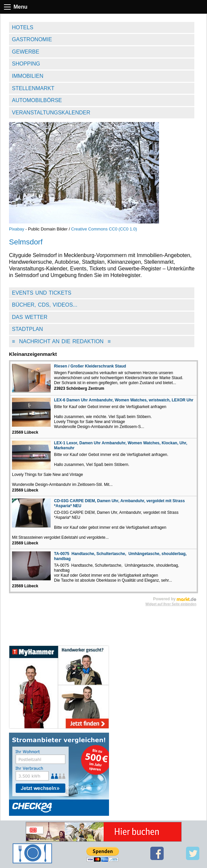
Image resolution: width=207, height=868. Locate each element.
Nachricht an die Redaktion (61, 341)
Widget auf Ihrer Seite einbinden (171, 604)
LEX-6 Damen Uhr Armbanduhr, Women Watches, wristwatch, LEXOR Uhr (124, 400)
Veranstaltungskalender (51, 113)
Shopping (26, 64)
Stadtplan (27, 329)
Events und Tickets (42, 293)
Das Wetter (30, 317)
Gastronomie (32, 39)
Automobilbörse (37, 100)
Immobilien (28, 76)
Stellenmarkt (33, 88)
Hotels (23, 27)
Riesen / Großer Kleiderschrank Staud (90, 366)
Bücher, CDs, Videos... (45, 305)
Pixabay (17, 229)
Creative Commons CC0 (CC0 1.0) (104, 229)
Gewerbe (26, 52)
